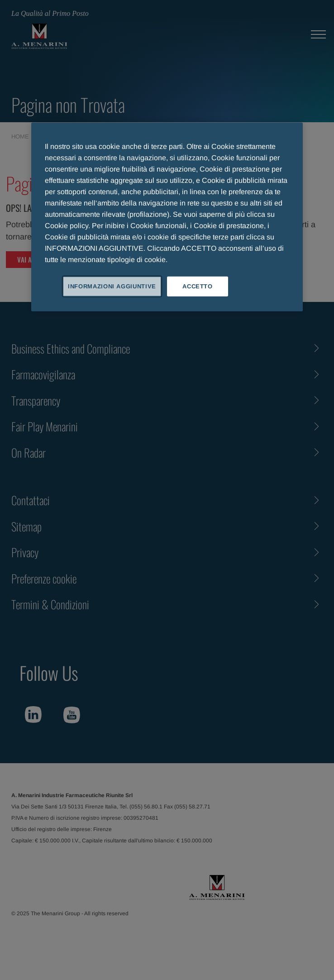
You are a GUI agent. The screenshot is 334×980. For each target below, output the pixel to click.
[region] (167, 217)
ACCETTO (198, 286)
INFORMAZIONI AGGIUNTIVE (112, 286)
